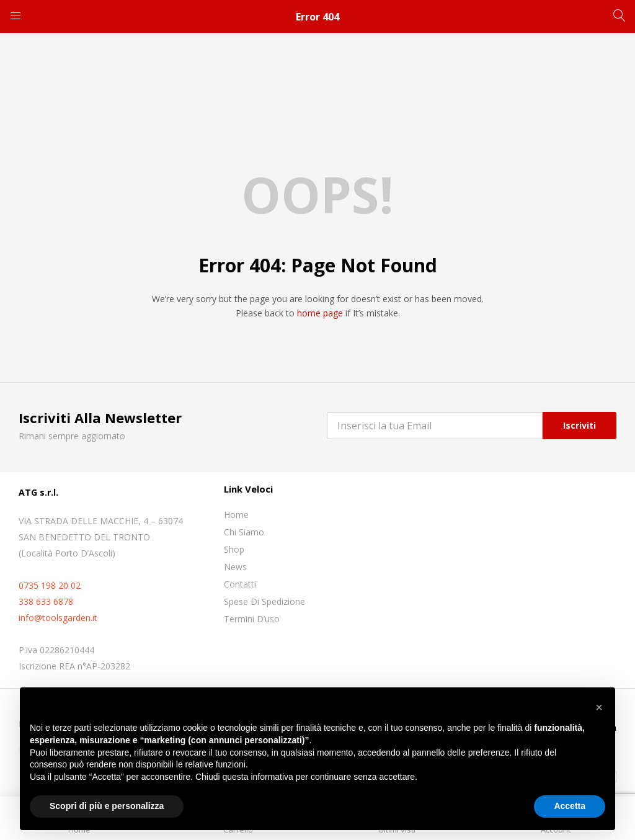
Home (236, 515)
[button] (599, 707)
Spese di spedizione (264, 601)
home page (320, 313)
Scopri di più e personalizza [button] (107, 806)
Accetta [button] (570, 806)
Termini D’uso (252, 619)
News (235, 567)
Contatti (240, 584)
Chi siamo (244, 532)
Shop (234, 549)
